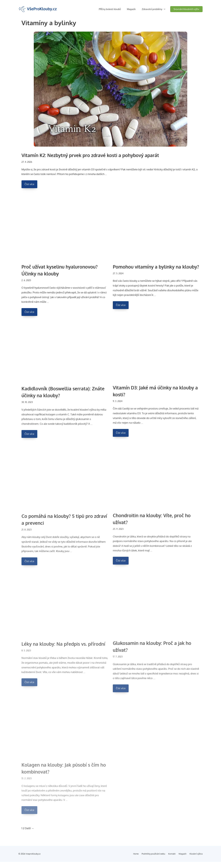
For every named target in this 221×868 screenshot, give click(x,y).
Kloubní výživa (196, 854)
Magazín (131, 9)
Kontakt (172, 854)
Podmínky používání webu (153, 854)
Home (136, 854)
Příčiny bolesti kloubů (110, 9)
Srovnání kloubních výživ (186, 9)
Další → (29, 828)
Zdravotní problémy (156, 9)
